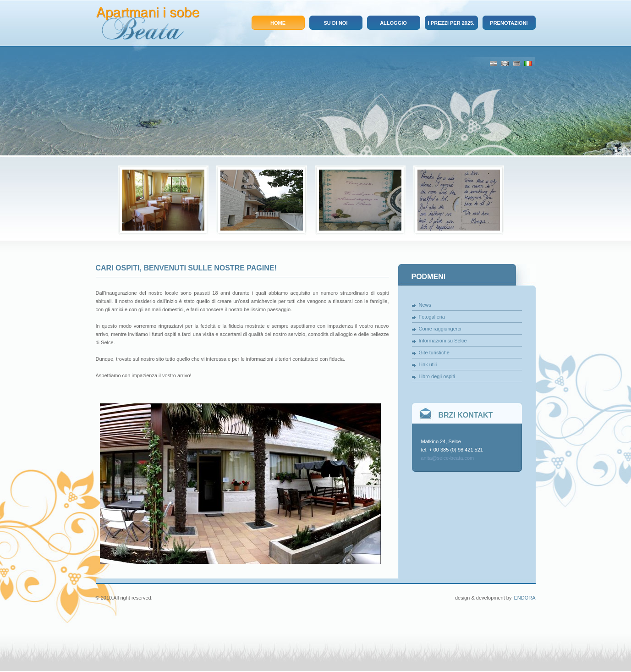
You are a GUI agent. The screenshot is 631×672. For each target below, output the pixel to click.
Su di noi (336, 23)
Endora (524, 598)
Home (278, 23)
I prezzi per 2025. (451, 23)
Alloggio (393, 23)
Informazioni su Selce (443, 341)
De (516, 63)
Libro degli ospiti (437, 376)
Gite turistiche (434, 353)
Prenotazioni (509, 23)
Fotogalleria (432, 317)
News (425, 305)
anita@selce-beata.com (448, 458)
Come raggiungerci (440, 329)
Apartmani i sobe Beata (148, 23)
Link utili (428, 364)
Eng (505, 63)
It (528, 63)
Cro (494, 63)
